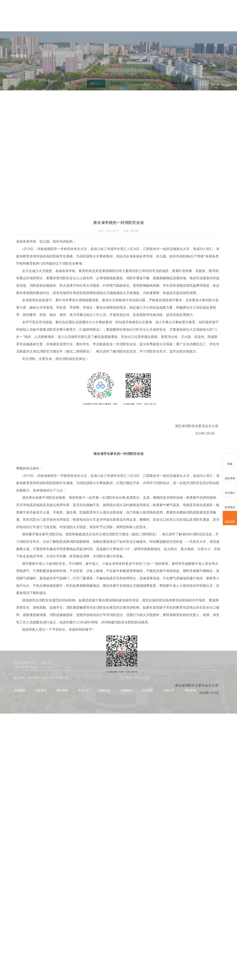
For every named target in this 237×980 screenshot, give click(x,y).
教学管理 (126, 15)
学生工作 (144, 15)
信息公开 (216, 15)
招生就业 (108, 15)
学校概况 (90, 15)
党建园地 (180, 15)
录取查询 (216, 33)
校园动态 (162, 15)
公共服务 (198, 15)
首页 (76, 15)
